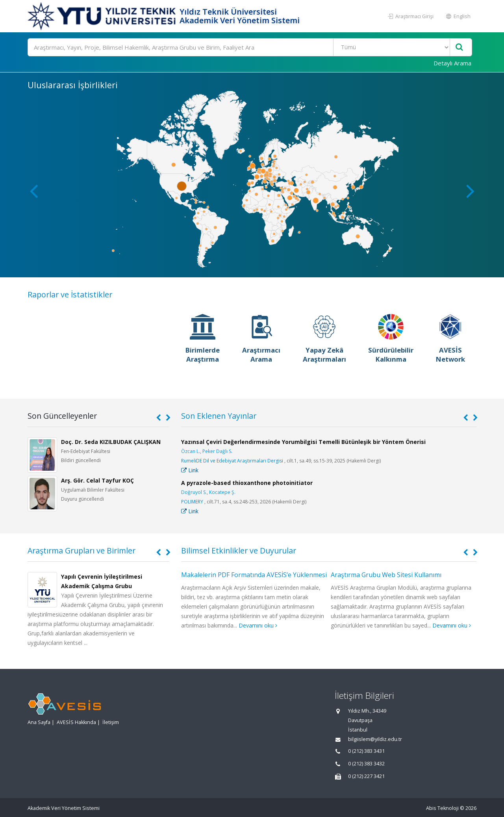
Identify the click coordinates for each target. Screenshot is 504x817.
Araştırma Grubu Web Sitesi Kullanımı (386, 575)
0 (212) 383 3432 (366, 764)
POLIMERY (192, 502)
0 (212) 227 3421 (366, 776)
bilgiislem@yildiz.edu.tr (375, 739)
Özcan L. (191, 451)
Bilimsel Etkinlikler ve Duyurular (239, 551)
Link (190, 470)
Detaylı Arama (452, 63)
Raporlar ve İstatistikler (70, 294)
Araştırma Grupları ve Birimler (82, 551)
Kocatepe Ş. (222, 492)
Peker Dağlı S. (217, 451)
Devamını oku (258, 625)
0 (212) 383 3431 (366, 751)
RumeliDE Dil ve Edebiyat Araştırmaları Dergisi (232, 461)
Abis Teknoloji (442, 808)
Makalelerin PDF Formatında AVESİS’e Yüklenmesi (254, 575)
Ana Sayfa (39, 722)
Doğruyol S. (194, 492)
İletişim (111, 722)
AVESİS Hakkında (76, 722)
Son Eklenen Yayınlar (219, 416)
